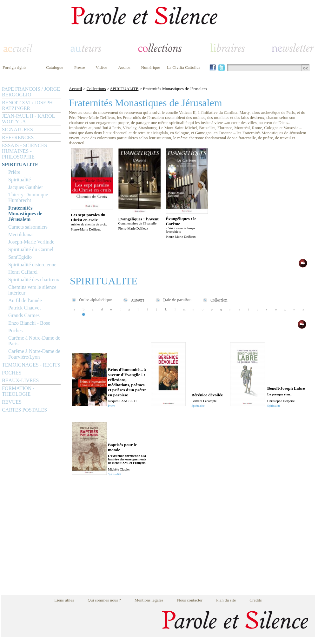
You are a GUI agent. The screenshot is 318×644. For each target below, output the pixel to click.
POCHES (12, 373)
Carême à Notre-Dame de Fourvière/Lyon (34, 354)
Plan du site (226, 600)
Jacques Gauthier (26, 187)
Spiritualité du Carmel (31, 249)
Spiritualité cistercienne (32, 265)
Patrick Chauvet (25, 308)
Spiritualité (20, 180)
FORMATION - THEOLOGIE (18, 391)
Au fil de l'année (25, 300)
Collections (96, 89)
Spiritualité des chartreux (34, 280)
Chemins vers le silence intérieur (32, 290)
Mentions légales (149, 600)
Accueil (75, 89)
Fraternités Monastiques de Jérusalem (25, 214)
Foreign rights (14, 67)
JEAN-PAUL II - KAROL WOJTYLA (28, 119)
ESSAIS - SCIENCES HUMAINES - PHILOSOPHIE (24, 151)
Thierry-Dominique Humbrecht (28, 197)
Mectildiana (20, 234)
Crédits (256, 600)
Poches (15, 331)
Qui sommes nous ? (104, 600)
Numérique (150, 67)
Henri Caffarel (23, 272)
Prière (14, 172)
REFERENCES (18, 137)
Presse (80, 67)
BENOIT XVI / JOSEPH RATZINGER (27, 105)
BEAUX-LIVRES (20, 380)
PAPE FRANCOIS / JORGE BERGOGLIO (31, 92)
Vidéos (102, 67)
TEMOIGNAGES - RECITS (31, 365)
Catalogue (55, 67)
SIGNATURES (17, 130)
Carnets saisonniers (28, 227)
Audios (124, 67)
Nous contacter (190, 600)
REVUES (12, 402)
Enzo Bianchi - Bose (29, 323)
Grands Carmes (24, 315)
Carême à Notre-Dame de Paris (34, 341)
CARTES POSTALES (24, 410)
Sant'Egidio (20, 257)
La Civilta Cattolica (184, 67)
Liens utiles (64, 600)
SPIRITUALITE (20, 164)
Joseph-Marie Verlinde (31, 242)
